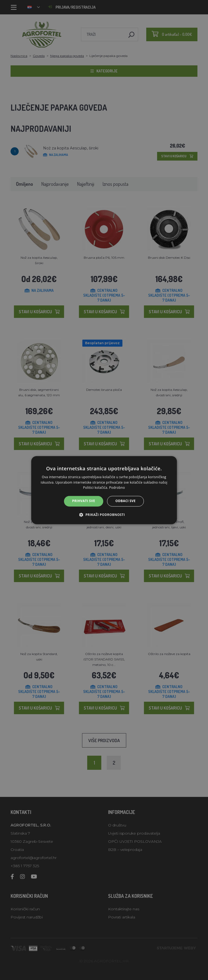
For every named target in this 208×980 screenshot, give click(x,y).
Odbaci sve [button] (126, 501)
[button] (104, 515)
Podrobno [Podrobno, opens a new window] (117, 488)
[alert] (104, 490)
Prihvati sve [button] (84, 501)
